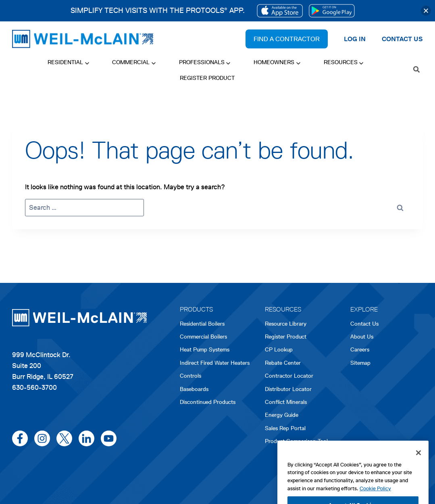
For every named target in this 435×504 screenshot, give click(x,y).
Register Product (207, 78)
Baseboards (194, 389)
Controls (190, 376)
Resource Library (286, 324)
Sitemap (360, 363)
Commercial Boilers (203, 337)
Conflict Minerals (286, 402)
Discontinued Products (208, 402)
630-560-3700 (34, 387)
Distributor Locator (288, 389)
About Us (362, 337)
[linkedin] (86, 438)
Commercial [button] (131, 62)
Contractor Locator (289, 376)
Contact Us (364, 324)
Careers (360, 350)
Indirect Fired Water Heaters (215, 363)
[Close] (418, 477)
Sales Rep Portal (285, 428)
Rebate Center (283, 363)
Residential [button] (65, 62)
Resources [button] (341, 62)
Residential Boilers (202, 324)
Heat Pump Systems (205, 350)
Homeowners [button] (274, 62)
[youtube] (109, 438)
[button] (426, 11)
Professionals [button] (202, 62)
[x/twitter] (64, 438)
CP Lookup (279, 350)
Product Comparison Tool (296, 441)
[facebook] (20, 438)
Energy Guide (282, 415)
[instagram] (42, 438)
